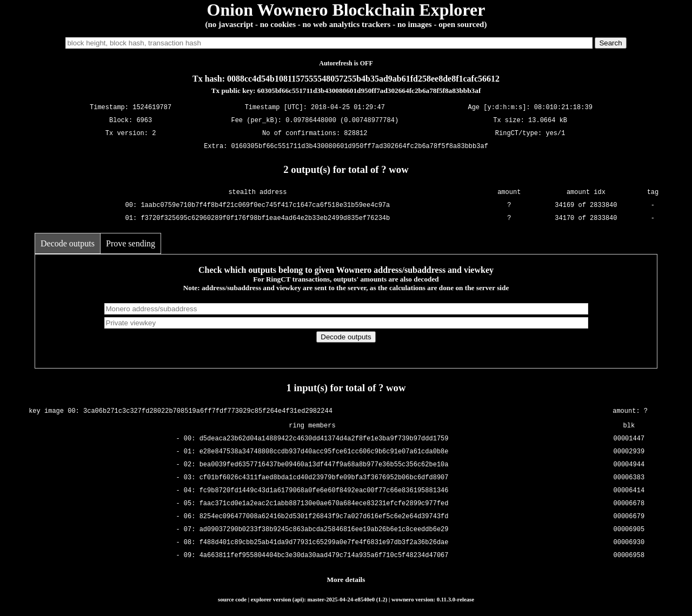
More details (346, 580)
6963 (144, 121)
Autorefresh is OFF (346, 63)
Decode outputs (68, 243)
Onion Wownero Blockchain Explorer (346, 10)
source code (232, 599)
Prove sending (131, 243)
